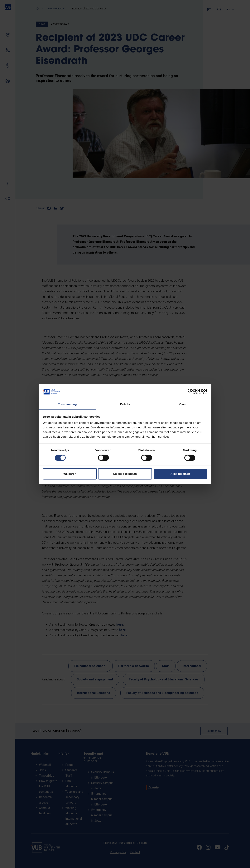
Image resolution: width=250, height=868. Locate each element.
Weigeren (70, 474)
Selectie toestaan (125, 474)
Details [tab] (125, 404)
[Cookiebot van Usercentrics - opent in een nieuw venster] (190, 391)
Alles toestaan (180, 474)
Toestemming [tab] (67, 404)
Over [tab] (183, 404)
